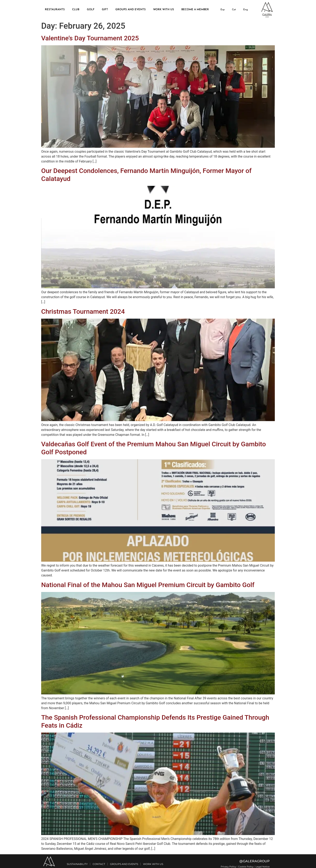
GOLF (91, 10)
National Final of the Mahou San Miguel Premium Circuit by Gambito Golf (148, 585)
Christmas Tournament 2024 (83, 311)
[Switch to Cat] (234, 10)
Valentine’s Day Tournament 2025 (90, 38)
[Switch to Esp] (222, 10)
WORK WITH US (164, 10)
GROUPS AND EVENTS (131, 10)
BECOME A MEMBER (195, 10)
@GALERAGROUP (255, 861)
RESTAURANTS (55, 10)
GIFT (105, 10)
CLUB (76, 10)
